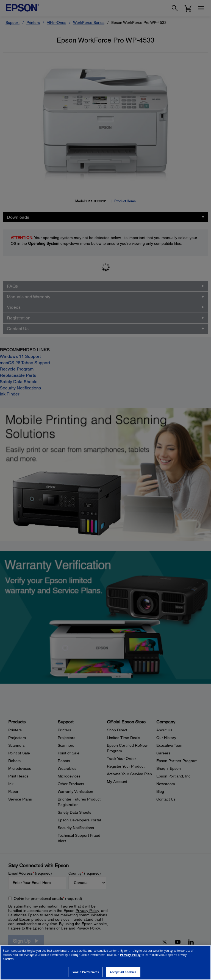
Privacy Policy (130, 955)
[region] (105, 963)
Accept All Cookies (123, 972)
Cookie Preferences (85, 972)
